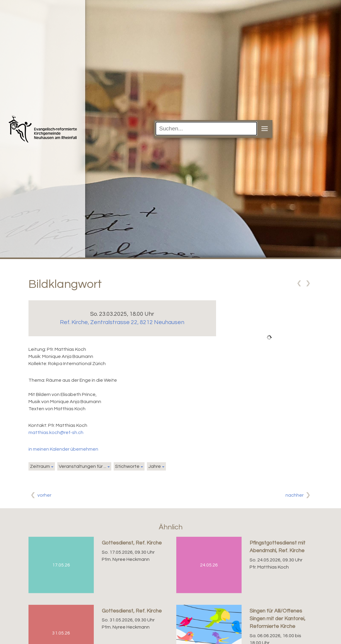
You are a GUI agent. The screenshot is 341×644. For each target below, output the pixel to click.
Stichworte (127, 466)
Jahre (155, 466)
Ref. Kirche (122, 322)
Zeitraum (40, 466)
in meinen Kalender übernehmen (63, 449)
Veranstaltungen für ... (83, 466)
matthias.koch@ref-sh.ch (56, 433)
